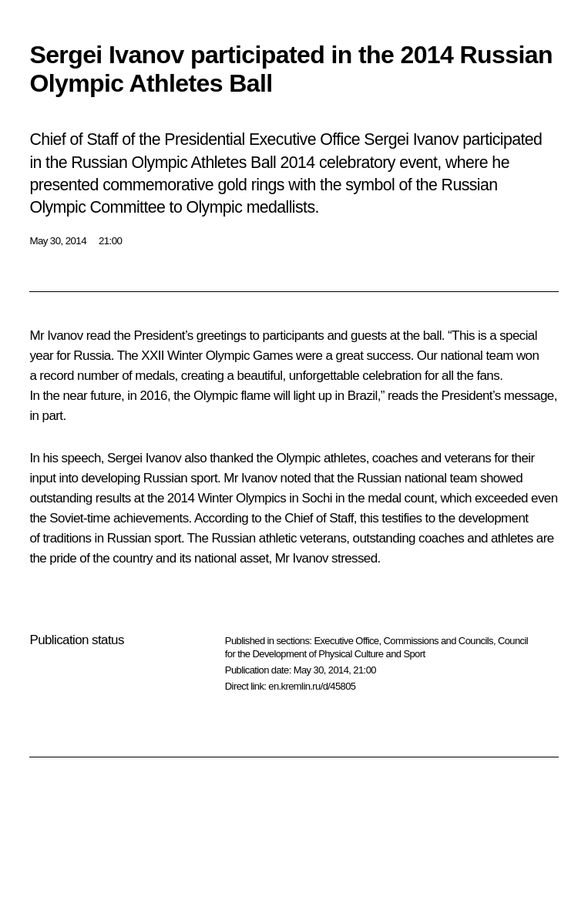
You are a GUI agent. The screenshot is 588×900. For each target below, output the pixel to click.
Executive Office (346, 641)
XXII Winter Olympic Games (217, 356)
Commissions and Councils (438, 641)
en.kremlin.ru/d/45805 (312, 686)
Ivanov (65, 336)
